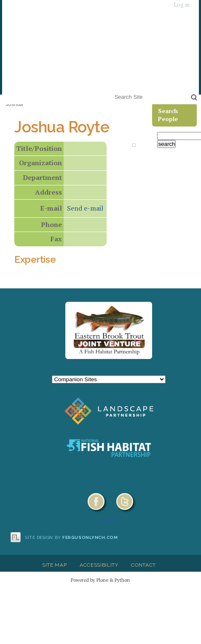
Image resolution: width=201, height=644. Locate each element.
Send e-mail (85, 208)
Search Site (113, 91)
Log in (182, 5)
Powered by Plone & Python (100, 580)
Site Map (54, 565)
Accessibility (99, 565)
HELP (109, 520)
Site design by (72, 537)
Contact (143, 565)
